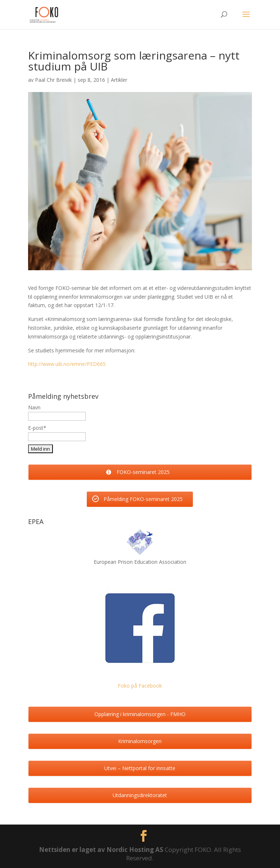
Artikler (119, 80)
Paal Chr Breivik (53, 80)
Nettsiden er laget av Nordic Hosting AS (102, 850)
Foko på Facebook (140, 686)
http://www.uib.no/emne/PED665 (67, 364)
